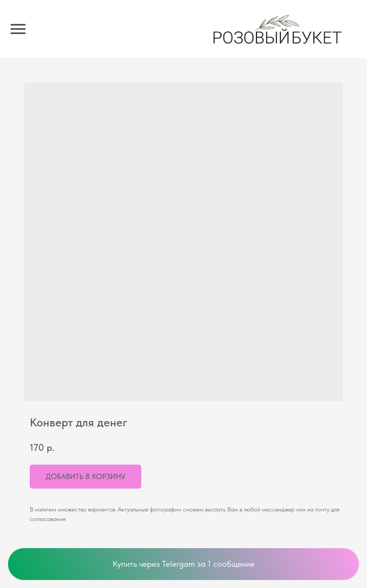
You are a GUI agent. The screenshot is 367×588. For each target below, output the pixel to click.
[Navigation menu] (18, 29)
